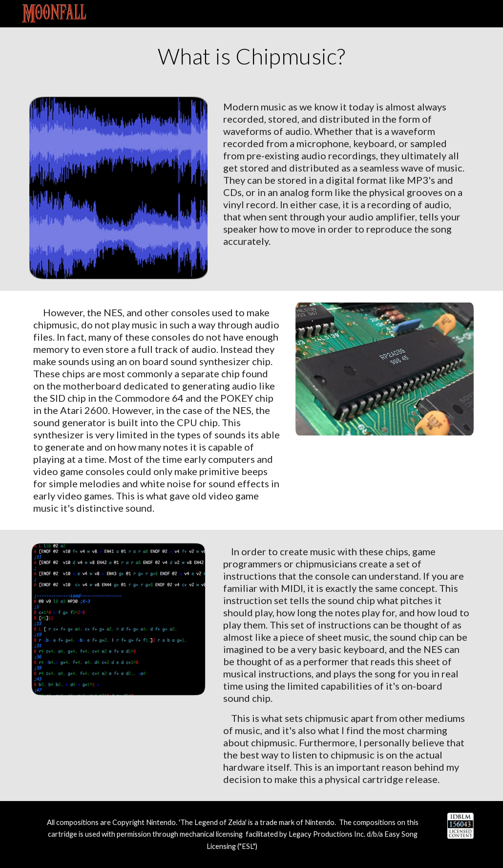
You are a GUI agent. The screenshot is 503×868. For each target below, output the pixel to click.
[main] (252, 56)
